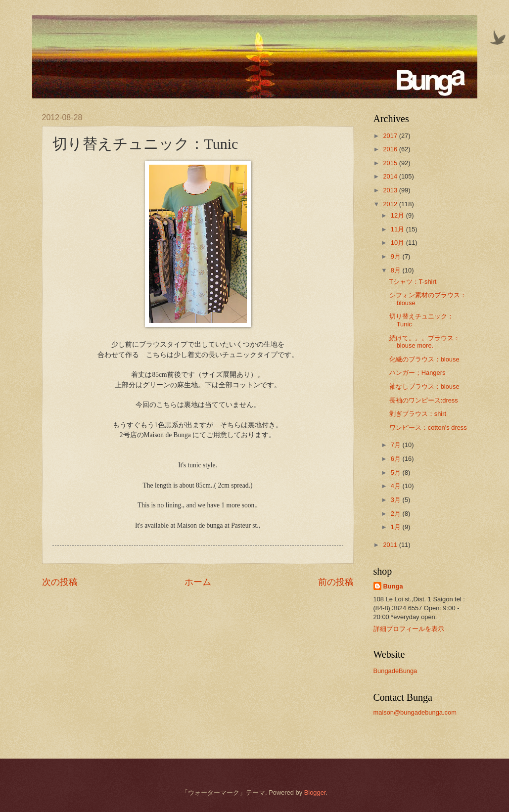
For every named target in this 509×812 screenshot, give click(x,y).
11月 (398, 229)
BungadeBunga (395, 671)
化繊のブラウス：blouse (424, 359)
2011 (391, 545)
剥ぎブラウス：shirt (418, 414)
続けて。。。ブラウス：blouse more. (425, 342)
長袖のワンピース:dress (424, 400)
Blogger (315, 792)
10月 (398, 243)
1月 (397, 527)
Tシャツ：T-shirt (413, 282)
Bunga (393, 586)
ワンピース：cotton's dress (428, 428)
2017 (391, 136)
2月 (397, 514)
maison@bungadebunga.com (415, 712)
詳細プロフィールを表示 (409, 629)
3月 (397, 500)
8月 (397, 270)
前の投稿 (336, 582)
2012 (391, 204)
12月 (398, 215)
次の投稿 (60, 582)
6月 (397, 459)
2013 (391, 190)
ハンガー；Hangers (417, 373)
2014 (391, 176)
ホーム (198, 582)
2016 (391, 149)
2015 (391, 163)
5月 (397, 473)
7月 (397, 445)
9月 (397, 256)
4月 (397, 486)
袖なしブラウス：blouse (424, 386)
